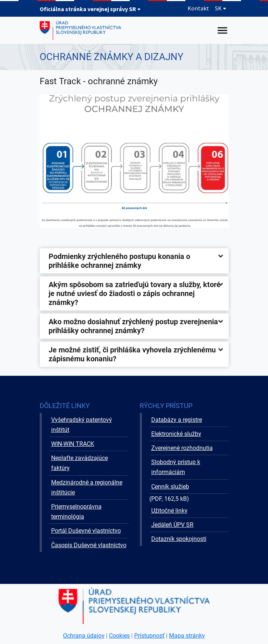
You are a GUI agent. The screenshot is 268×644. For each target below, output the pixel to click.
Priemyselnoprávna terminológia (76, 512)
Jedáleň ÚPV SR (172, 525)
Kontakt (198, 8)
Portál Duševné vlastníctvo (86, 531)
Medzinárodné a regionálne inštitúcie (87, 487)
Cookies (119, 636)
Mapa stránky (187, 636)
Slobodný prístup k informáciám (176, 467)
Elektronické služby (176, 434)
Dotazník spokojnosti (179, 539)
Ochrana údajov (84, 636)
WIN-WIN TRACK (73, 444)
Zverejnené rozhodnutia (182, 448)
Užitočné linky (169, 511)
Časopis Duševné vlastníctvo (89, 545)
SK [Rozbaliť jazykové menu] (221, 8)
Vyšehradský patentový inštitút (82, 425)
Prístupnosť (149, 636)
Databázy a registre (177, 420)
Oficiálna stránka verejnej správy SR (90, 9)
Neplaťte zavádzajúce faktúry (80, 463)
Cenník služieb (170, 487)
